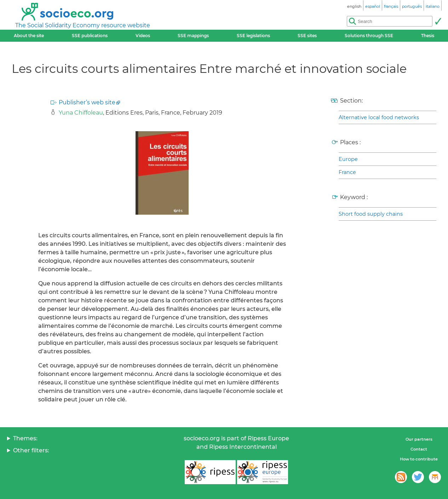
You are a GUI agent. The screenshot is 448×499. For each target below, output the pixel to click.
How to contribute (419, 459)
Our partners (419, 439)
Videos (143, 36)
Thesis (428, 36)
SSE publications (90, 36)
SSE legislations (253, 36)
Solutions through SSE (369, 36)
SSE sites (307, 36)
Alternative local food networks (379, 117)
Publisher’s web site (87, 102)
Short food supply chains (371, 214)
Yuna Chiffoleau (81, 113)
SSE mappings (193, 36)
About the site (29, 36)
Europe (348, 159)
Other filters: (31, 450)
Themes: (25, 438)
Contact (419, 449)
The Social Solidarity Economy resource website (83, 25)
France (347, 172)
